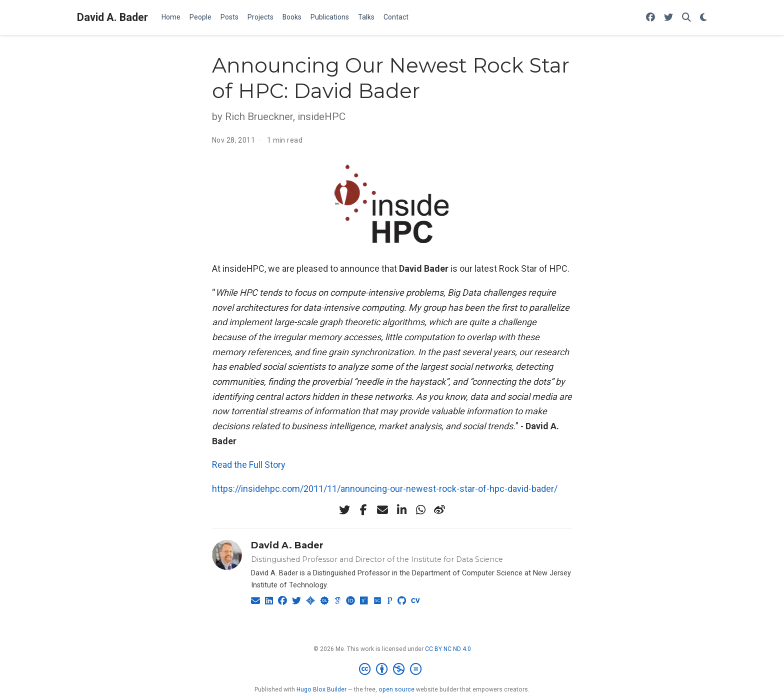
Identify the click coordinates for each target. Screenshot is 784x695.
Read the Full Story (249, 465)
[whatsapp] (420, 510)
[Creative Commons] (392, 669)
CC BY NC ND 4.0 (448, 649)
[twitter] (344, 510)
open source (396, 689)
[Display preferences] (703, 18)
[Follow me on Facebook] (650, 18)
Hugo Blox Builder (321, 689)
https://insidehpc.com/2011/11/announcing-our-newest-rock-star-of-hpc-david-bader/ (385, 489)
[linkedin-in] (401, 510)
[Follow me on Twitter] (668, 18)
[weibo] (439, 510)
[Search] (686, 18)
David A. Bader (112, 17)
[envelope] (382, 510)
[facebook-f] (363, 510)
